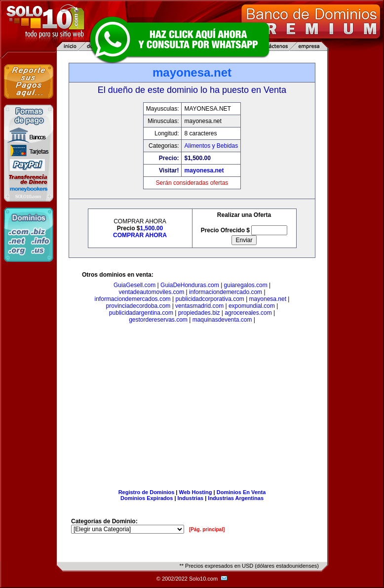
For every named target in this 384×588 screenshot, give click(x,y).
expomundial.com (252, 306)
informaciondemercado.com (226, 292)
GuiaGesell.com (134, 285)
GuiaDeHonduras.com (190, 285)
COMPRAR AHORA (140, 235)
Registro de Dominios (147, 492)
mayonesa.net (204, 170)
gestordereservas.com (158, 320)
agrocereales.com (248, 313)
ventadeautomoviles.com (151, 292)
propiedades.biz (199, 313)
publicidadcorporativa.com (210, 299)
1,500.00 (151, 228)
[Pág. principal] (207, 529)
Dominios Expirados (147, 498)
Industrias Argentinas (236, 498)
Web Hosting (196, 492)
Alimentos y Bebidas (211, 146)
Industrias (191, 498)
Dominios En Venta (241, 492)
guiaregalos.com (246, 285)
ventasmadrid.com (199, 306)
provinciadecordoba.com (138, 306)
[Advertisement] (192, 408)
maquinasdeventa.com (222, 320)
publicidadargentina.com (141, 313)
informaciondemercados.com (133, 299)
